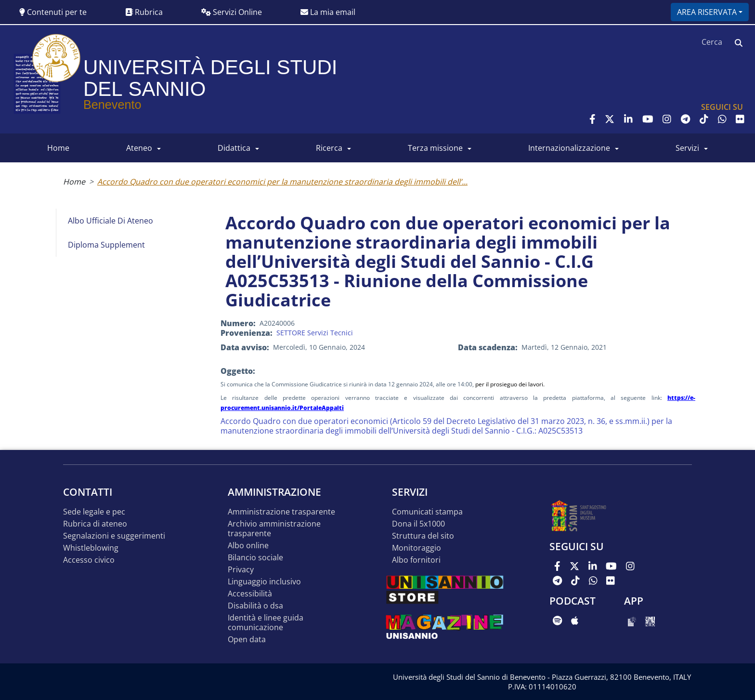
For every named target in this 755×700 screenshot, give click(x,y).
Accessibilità (250, 594)
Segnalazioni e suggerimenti (114, 536)
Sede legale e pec (94, 512)
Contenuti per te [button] (53, 12)
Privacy (241, 570)
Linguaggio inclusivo (264, 582)
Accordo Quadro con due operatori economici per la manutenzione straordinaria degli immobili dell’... (282, 182)
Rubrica (144, 12)
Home (74, 182)
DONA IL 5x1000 (418, 524)
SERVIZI (687, 148)
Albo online (248, 546)
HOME (58, 148)
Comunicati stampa (427, 512)
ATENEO (139, 148)
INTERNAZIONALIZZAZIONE (569, 148)
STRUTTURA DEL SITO (423, 536)
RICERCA (329, 148)
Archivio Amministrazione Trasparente (274, 529)
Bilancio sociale (255, 558)
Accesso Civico (89, 560)
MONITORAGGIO (417, 548)
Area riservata (707, 12)
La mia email (328, 12)
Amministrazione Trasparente (281, 512)
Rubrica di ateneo (95, 524)
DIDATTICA (234, 148)
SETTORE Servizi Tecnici (315, 333)
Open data (247, 640)
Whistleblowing (91, 548)
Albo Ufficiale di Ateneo (111, 221)
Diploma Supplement (106, 245)
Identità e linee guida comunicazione (266, 623)
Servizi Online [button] (232, 12)
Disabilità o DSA (255, 606)
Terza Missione (435, 148)
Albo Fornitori (416, 560)
